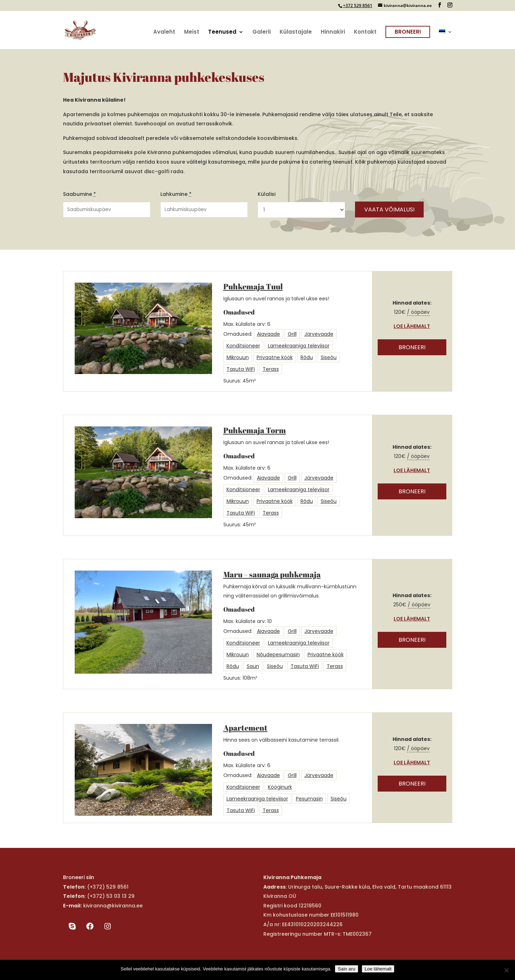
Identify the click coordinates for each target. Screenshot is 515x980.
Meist (192, 32)
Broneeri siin (79, 877)
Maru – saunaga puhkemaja (272, 574)
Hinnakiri (333, 32)
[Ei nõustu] (506, 970)
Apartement (245, 728)
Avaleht (164, 32)
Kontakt (365, 32)
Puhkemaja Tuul (253, 286)
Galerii (262, 32)
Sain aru (347, 969)
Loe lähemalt (412, 326)
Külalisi (267, 194)
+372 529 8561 (358, 5)
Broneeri (408, 32)
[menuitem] (446, 39)
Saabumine (79, 194)
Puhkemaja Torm (255, 430)
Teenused (222, 32)
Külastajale (296, 32)
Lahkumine (176, 194)
